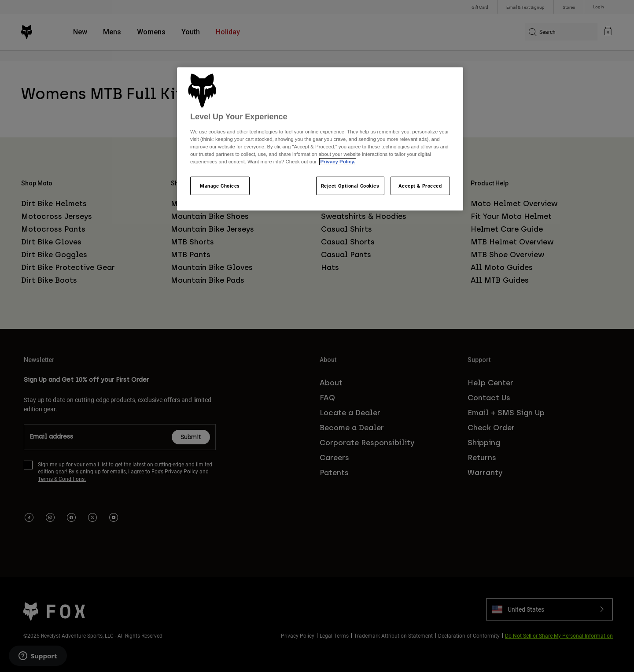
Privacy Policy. (337, 162)
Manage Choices (220, 186)
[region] (320, 139)
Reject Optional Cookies (350, 186)
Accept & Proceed (420, 186)
